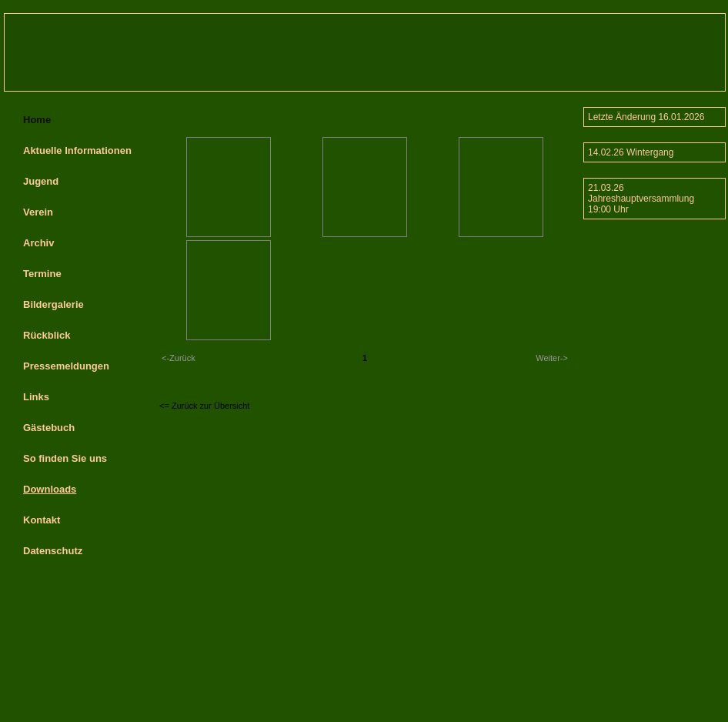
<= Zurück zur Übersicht (204, 406)
